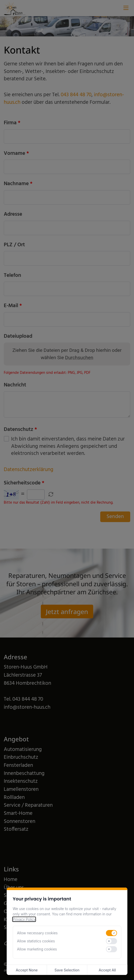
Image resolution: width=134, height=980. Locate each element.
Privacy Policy (24, 919)
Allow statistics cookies (36, 941)
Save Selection (67, 970)
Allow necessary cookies (37, 933)
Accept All (107, 970)
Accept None (27, 970)
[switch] (112, 933)
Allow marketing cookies (37, 949)
